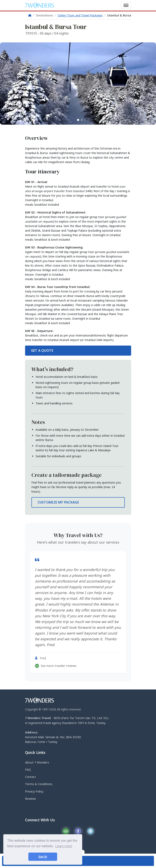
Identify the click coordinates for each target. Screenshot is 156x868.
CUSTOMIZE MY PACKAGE (58, 502)
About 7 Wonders (37, 762)
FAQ (28, 770)
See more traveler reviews (56, 666)
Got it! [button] (43, 857)
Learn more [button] (64, 846)
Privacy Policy (34, 791)
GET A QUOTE (42, 350)
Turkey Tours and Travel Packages (80, 15)
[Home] (30, 15)
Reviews (31, 799)
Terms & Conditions (39, 784)
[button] (78, 120)
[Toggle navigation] (126, 5)
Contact (31, 777)
